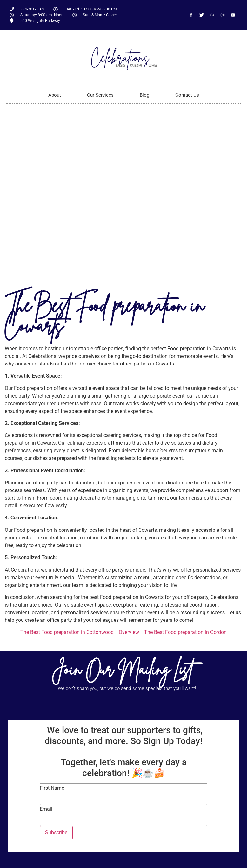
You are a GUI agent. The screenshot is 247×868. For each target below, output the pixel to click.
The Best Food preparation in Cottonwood (67, 632)
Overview (129, 632)
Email (46, 809)
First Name (52, 788)
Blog (144, 95)
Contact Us (187, 95)
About (55, 95)
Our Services (100, 95)
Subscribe (56, 833)
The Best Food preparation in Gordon (185, 632)
